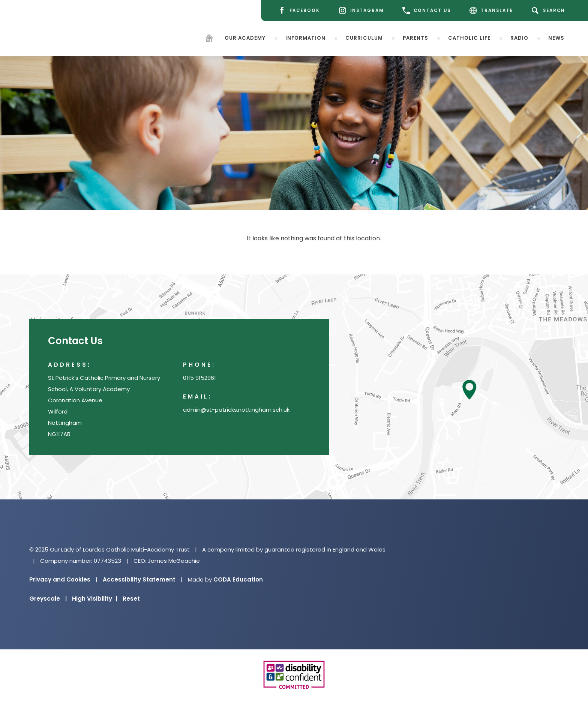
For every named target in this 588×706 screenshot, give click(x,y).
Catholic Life (469, 38)
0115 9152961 (199, 378)
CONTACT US (427, 10)
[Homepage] (209, 39)
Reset (131, 599)
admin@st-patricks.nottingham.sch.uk (236, 410)
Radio (519, 38)
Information (305, 38)
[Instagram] (361, 11)
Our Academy (245, 38)
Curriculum (364, 38)
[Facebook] (299, 11)
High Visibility (95, 599)
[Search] (550, 10)
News (556, 38)
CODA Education (238, 579)
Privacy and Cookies (60, 579)
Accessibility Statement (139, 579)
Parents (415, 38)
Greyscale (48, 599)
